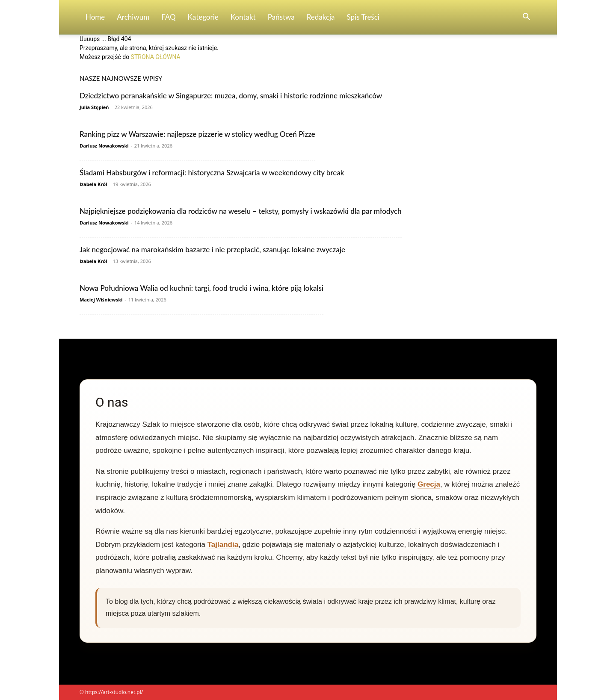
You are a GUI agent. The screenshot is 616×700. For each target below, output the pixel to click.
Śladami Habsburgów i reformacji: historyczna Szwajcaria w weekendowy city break (212, 173)
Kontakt (243, 17)
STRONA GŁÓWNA (156, 57)
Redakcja (321, 17)
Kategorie (203, 17)
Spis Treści (363, 17)
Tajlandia (223, 545)
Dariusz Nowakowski (104, 146)
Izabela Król (93, 184)
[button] (526, 18)
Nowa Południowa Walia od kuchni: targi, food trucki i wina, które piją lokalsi (201, 288)
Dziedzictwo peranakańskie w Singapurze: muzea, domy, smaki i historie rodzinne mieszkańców (231, 96)
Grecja (429, 484)
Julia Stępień (94, 107)
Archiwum (133, 17)
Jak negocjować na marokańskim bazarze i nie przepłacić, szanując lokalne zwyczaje (212, 250)
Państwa (281, 17)
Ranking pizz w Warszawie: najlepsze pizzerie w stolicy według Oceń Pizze (197, 134)
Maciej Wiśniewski (101, 300)
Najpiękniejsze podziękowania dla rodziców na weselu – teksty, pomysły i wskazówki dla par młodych (241, 211)
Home (95, 17)
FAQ (168, 17)
